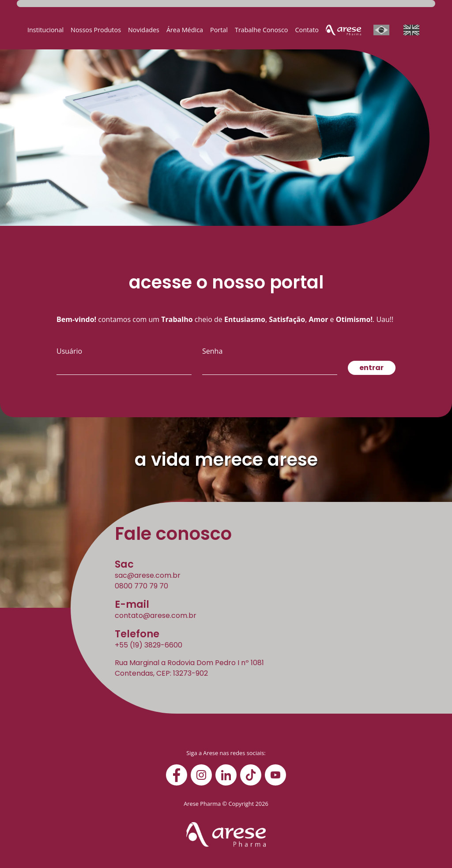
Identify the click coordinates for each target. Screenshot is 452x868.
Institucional (45, 30)
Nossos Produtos (96, 30)
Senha (212, 351)
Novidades (144, 30)
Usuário (69, 351)
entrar (371, 368)
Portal (219, 30)
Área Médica (185, 30)
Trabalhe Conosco (262, 30)
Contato (307, 30)
